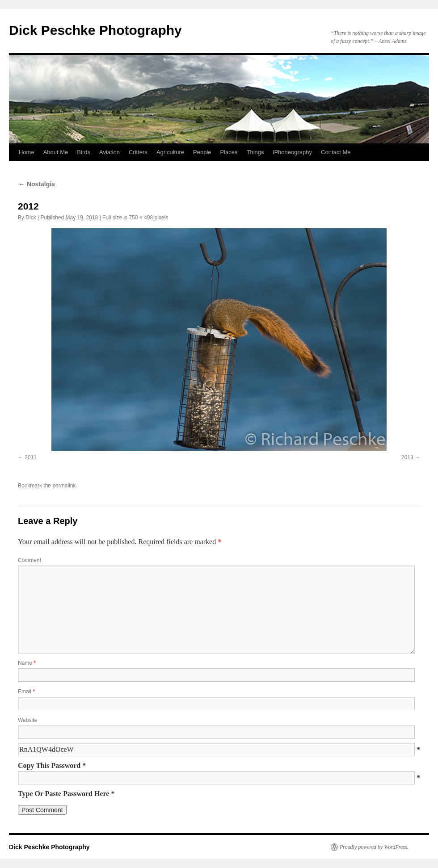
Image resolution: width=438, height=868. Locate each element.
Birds (84, 152)
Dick (31, 218)
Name (27, 663)
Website (27, 720)
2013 (407, 457)
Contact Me (336, 152)
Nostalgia (36, 184)
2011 (31, 457)
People (202, 152)
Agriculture (170, 152)
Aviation (109, 152)
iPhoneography (293, 152)
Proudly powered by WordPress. (374, 847)
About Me (56, 152)
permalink (64, 486)
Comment (29, 560)
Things (255, 152)
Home (27, 152)
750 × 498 (141, 218)
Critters (138, 152)
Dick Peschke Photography (95, 30)
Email (26, 692)
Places (229, 152)
